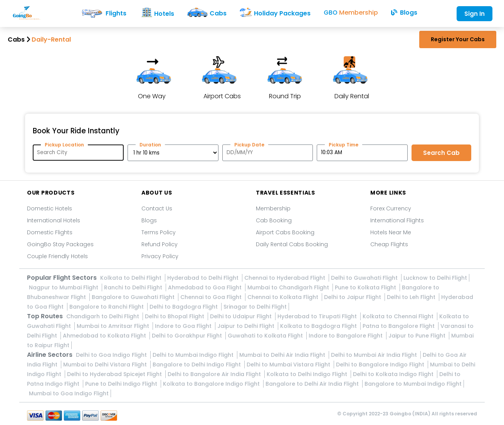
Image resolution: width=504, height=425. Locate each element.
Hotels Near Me (391, 232)
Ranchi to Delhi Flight (134, 287)
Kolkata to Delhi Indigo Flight (308, 374)
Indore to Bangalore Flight (346, 336)
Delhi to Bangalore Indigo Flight (381, 365)
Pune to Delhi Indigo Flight (122, 384)
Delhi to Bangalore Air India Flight (215, 374)
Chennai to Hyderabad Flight (286, 278)
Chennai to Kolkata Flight (284, 297)
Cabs (16, 39)
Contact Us (157, 208)
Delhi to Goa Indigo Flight (112, 355)
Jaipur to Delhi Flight (247, 326)
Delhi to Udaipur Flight (242, 316)
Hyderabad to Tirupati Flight (318, 316)
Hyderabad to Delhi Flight (204, 278)
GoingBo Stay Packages (60, 244)
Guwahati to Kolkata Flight (266, 336)
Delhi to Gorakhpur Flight (188, 336)
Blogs (149, 220)
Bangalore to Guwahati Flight (134, 297)
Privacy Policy (160, 256)
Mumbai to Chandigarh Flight (289, 287)
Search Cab (441, 153)
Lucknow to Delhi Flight (435, 278)
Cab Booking (274, 220)
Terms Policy (159, 232)
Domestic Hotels (50, 208)
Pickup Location (64, 145)
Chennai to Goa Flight (212, 297)
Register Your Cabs (458, 39)
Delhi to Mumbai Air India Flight (375, 355)
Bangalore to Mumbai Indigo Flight (413, 384)
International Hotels (54, 220)
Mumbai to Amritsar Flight (114, 326)
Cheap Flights (389, 244)
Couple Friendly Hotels (57, 256)
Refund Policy (160, 244)
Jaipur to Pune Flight (418, 336)
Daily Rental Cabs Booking (292, 244)
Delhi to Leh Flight (412, 297)
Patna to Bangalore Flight (399, 326)
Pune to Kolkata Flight (366, 287)
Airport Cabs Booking (285, 232)
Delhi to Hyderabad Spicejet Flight (115, 374)
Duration (150, 145)
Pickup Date (249, 145)
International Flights (397, 220)
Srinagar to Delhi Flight (255, 307)
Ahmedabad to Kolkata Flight (105, 336)
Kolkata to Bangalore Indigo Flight (212, 384)
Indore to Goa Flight (184, 326)
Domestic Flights (50, 232)
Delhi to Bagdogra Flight (184, 307)
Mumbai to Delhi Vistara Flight (106, 365)
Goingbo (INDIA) (410, 414)
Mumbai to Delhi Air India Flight (283, 355)
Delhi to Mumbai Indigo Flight (194, 355)
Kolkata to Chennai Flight (399, 316)
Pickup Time (344, 145)
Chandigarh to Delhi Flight (103, 316)
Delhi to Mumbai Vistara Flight (289, 365)
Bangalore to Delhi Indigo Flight (197, 365)
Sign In (475, 14)
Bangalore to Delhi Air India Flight (313, 384)
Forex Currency (391, 208)
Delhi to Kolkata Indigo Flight (394, 374)
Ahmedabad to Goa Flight (206, 287)
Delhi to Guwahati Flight (365, 278)
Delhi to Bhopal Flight (175, 316)
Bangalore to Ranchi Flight (107, 307)
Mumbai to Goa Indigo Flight (69, 393)
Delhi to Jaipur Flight (353, 297)
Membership (273, 208)
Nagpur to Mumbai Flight (64, 287)
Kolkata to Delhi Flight (132, 278)
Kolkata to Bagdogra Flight (319, 326)
